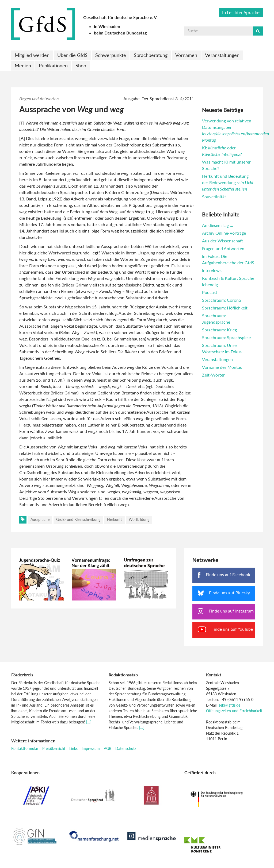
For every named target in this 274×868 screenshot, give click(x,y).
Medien (23, 65)
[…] (89, 722)
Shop (81, 65)
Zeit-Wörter (213, 375)
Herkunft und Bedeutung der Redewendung (228, 182)
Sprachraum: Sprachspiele (226, 337)
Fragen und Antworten (39, 98)
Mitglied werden (32, 55)
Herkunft (115, 519)
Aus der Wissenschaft (222, 241)
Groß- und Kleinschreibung (78, 519)
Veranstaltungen (222, 55)
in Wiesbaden (107, 26)
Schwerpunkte (111, 55)
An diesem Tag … (218, 225)
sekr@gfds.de (229, 705)
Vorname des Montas (222, 367)
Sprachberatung (151, 55)
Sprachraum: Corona (221, 300)
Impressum (91, 748)
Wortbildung (139, 519)
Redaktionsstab (123, 675)
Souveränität (214, 197)
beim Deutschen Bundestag (120, 33)
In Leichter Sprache (241, 12)
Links (73, 748)
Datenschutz (126, 748)
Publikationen (53, 65)
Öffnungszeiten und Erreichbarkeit (234, 711)
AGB (108, 748)
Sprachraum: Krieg (219, 330)
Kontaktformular (25, 748)
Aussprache (40, 519)
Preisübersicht (54, 748)
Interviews (212, 270)
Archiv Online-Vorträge (224, 233)
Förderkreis (22, 675)
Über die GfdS (72, 55)
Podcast (210, 292)
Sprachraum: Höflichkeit (225, 308)
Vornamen (186, 55)
